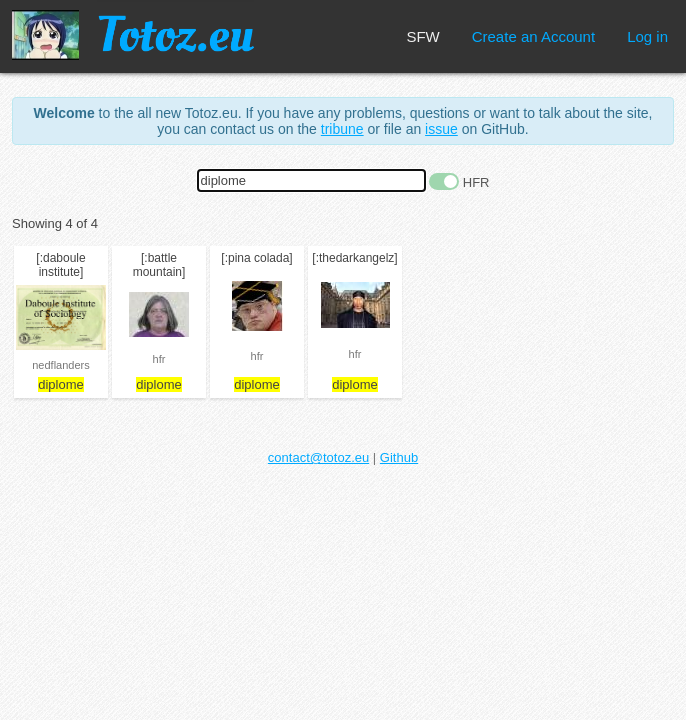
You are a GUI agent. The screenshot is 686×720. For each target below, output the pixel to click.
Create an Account (533, 36)
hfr (159, 359)
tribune (342, 129)
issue (441, 129)
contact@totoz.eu (318, 457)
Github (399, 457)
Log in (647, 36)
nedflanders (61, 365)
